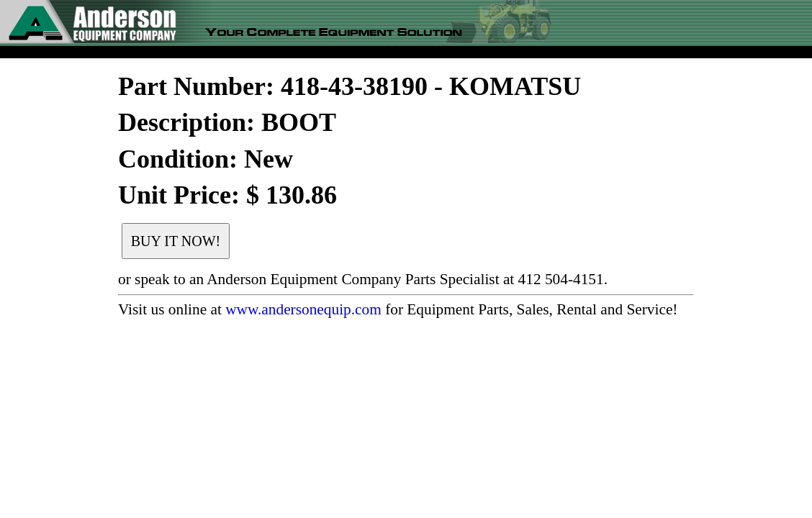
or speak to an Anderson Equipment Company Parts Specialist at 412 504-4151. (363, 279)
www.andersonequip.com (303, 309)
